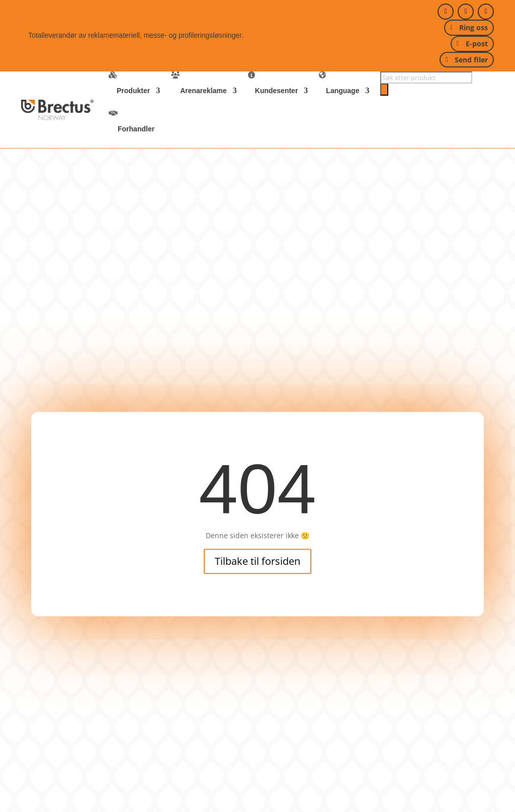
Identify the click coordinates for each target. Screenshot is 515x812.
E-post (477, 44)
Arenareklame (203, 91)
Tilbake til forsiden (257, 561)
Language (342, 91)
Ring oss (474, 27)
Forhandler (136, 129)
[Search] (384, 90)
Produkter (133, 91)
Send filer (471, 60)
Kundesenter (277, 91)
